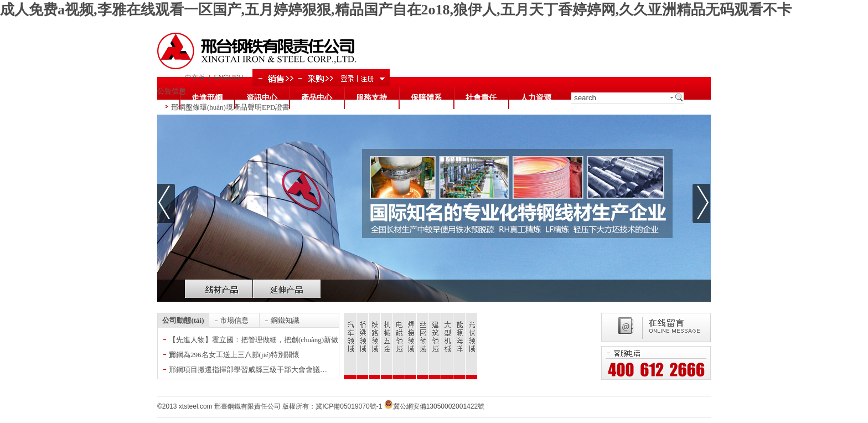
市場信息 (234, 320)
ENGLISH (228, 78)
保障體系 (426, 98)
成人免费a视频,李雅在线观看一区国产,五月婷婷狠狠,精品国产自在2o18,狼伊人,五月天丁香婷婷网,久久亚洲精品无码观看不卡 (396, 10)
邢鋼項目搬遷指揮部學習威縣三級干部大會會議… (248, 370)
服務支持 (371, 98)
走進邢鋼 (207, 98)
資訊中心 (262, 98)
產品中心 (317, 98)
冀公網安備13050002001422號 (434, 406)
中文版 (195, 78)
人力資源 (536, 98)
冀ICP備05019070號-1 (349, 406)
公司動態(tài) (183, 320)
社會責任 (481, 98)
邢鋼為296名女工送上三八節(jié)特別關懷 (234, 355)
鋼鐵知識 (285, 320)
